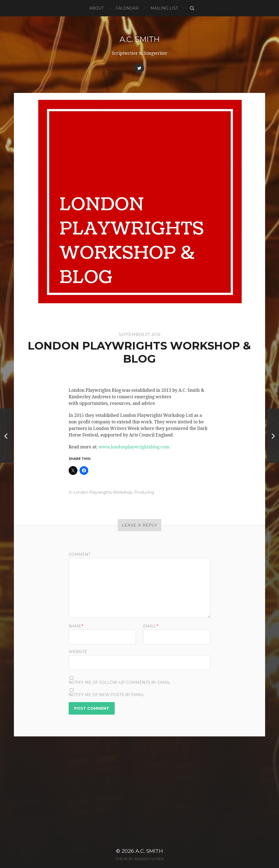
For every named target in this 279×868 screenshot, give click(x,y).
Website (78, 651)
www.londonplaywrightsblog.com (134, 447)
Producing (144, 492)
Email (151, 626)
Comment (80, 554)
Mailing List (164, 8)
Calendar (127, 8)
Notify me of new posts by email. (107, 695)
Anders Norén (149, 850)
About (96, 8)
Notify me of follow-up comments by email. (120, 682)
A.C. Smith (140, 39)
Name (76, 626)
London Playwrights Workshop (103, 492)
